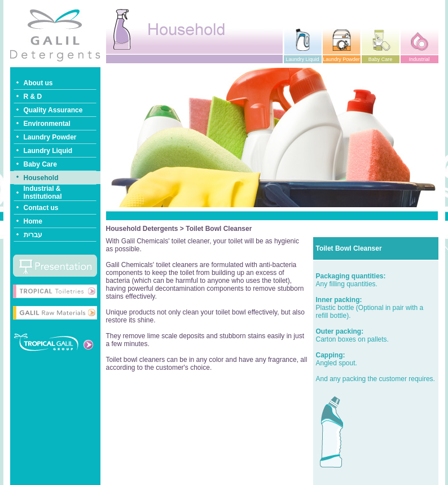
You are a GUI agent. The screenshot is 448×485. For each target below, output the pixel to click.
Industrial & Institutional (43, 193)
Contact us (41, 208)
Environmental (47, 124)
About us (38, 83)
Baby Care (40, 164)
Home (33, 221)
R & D (33, 97)
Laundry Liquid (48, 151)
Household (41, 178)
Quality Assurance (53, 110)
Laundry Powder (50, 137)
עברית (33, 235)
